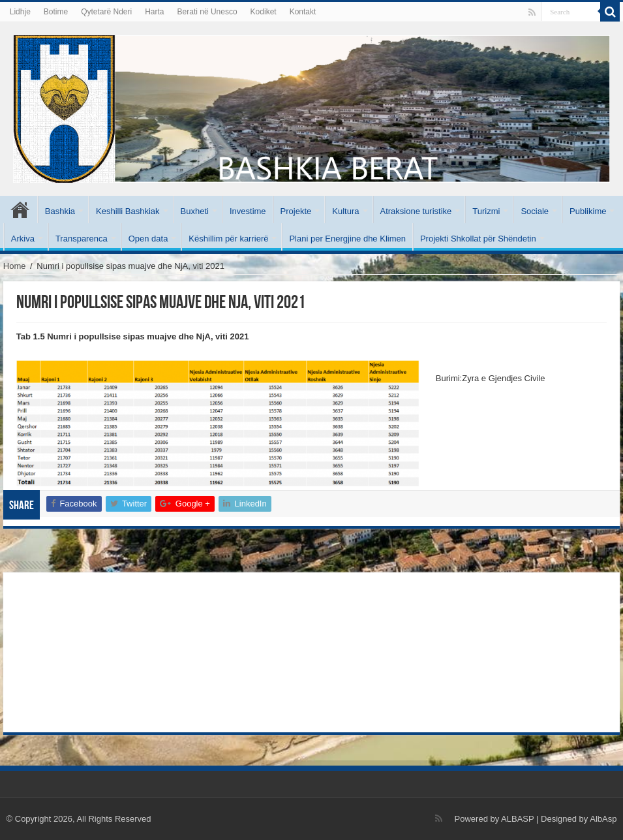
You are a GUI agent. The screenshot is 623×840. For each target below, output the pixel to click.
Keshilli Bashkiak (128, 211)
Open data (148, 239)
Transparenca (82, 239)
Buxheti (195, 211)
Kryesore (20, 210)
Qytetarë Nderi (106, 12)
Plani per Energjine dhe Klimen (347, 239)
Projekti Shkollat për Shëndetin (478, 239)
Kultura (345, 211)
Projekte (296, 211)
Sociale (535, 211)
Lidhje (20, 12)
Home (15, 266)
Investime (248, 211)
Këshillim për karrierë (228, 239)
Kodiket (264, 12)
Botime (56, 12)
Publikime (588, 211)
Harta (154, 12)
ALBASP (517, 819)
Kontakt (303, 12)
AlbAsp (603, 819)
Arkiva (23, 239)
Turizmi (486, 211)
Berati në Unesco (207, 12)
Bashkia (60, 211)
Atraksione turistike (416, 211)
